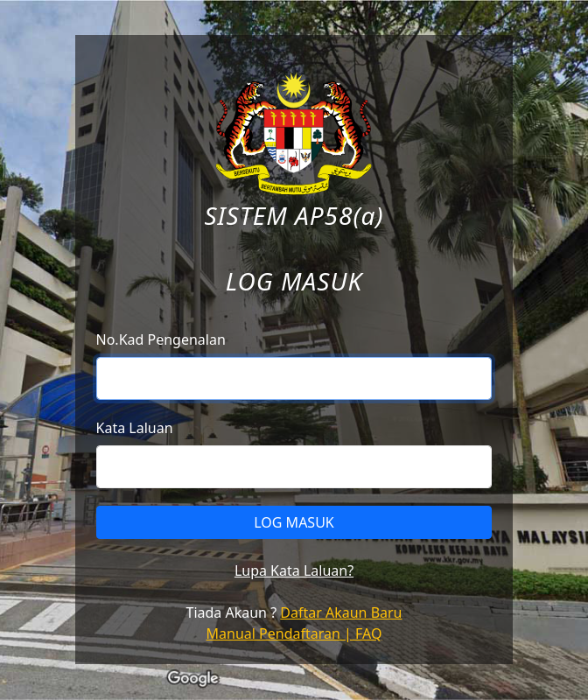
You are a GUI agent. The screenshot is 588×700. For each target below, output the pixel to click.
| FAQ (361, 633)
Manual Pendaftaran (273, 633)
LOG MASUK (294, 522)
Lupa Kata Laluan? (294, 570)
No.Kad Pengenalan (161, 339)
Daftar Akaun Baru (341, 612)
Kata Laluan (135, 428)
